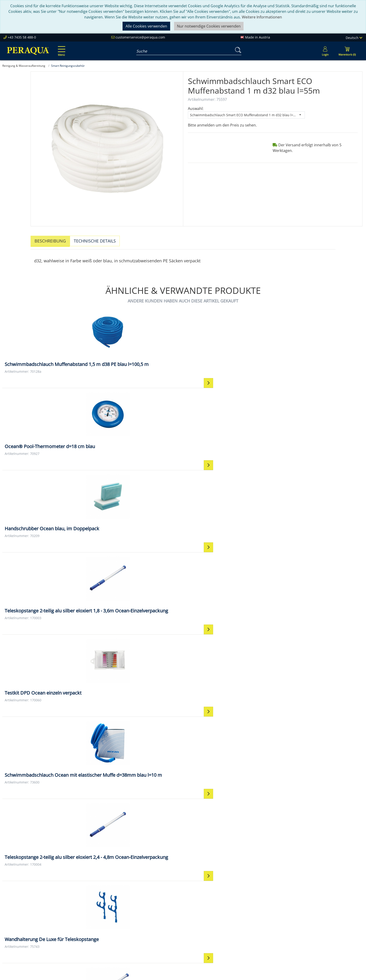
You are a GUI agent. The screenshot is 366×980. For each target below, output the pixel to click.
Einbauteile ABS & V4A (316, 905)
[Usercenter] (325, 51)
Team (82, 910)
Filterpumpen (308, 922)
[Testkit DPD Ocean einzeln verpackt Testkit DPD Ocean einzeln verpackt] (48, 435)
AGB (227, 916)
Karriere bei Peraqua (95, 933)
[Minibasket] (347, 51)
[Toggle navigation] (61, 48)
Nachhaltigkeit (89, 922)
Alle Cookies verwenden (146, 26)
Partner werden (164, 916)
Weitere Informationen (262, 17)
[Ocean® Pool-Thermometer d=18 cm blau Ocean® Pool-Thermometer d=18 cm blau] (138, 343)
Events (156, 922)
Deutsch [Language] (354, 38)
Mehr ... (303, 944)
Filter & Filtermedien (314, 910)
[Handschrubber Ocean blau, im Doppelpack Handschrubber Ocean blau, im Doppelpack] (228, 343)
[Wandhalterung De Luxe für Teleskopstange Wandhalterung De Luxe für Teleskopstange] (318, 439)
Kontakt (230, 905)
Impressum (233, 910)
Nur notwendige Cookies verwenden (209, 26)
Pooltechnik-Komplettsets (319, 916)
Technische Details (95, 241)
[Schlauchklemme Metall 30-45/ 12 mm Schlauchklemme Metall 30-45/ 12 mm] (228, 531)
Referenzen (87, 927)
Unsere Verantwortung (97, 916)
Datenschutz (234, 922)
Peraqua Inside (90, 905)
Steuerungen (308, 938)
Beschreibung (50, 241)
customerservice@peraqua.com (140, 37)
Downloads (160, 927)
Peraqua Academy (166, 910)
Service (156, 905)
